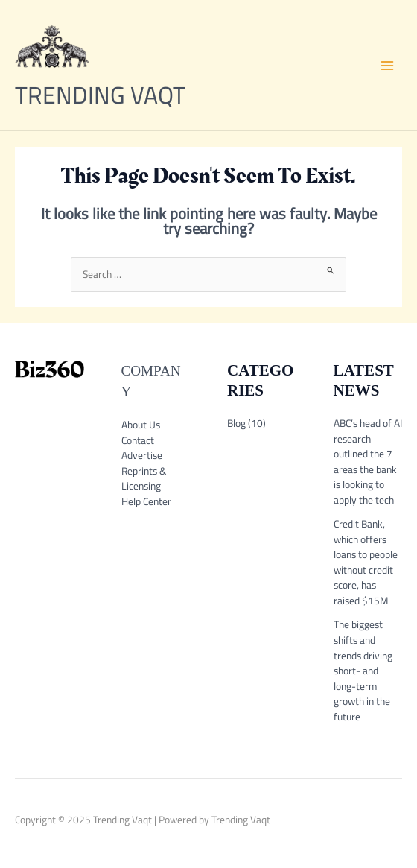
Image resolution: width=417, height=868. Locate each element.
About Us (141, 425)
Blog (236, 423)
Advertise (142, 455)
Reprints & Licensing (144, 479)
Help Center (146, 501)
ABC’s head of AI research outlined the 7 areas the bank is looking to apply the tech (368, 462)
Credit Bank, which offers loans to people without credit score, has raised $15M (366, 562)
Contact (138, 440)
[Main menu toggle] (388, 65)
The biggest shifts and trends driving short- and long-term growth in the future (363, 670)
